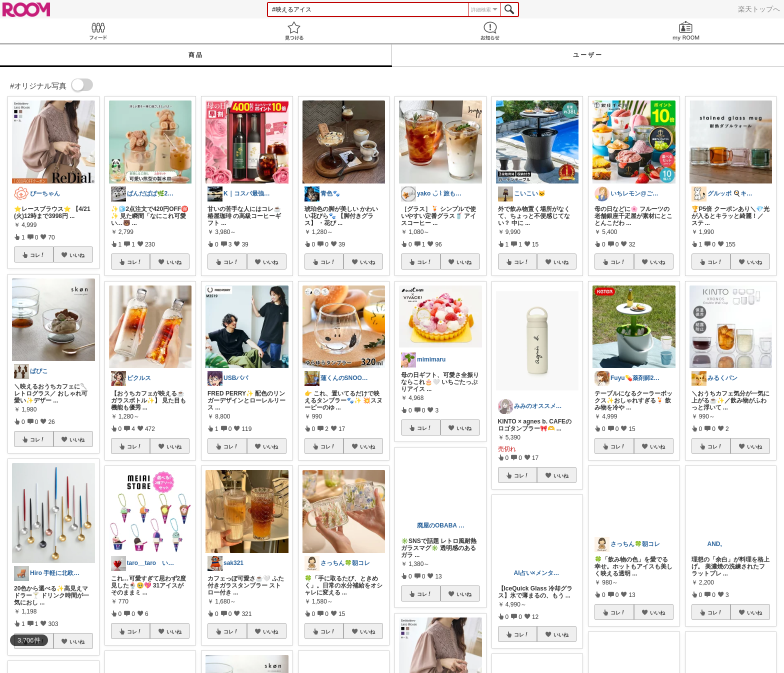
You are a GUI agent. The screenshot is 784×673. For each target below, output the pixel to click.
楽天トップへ (759, 9)
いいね (77, 255)
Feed (98, 31)
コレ (37, 255)
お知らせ (490, 31)
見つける (294, 31)
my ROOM (686, 31)
